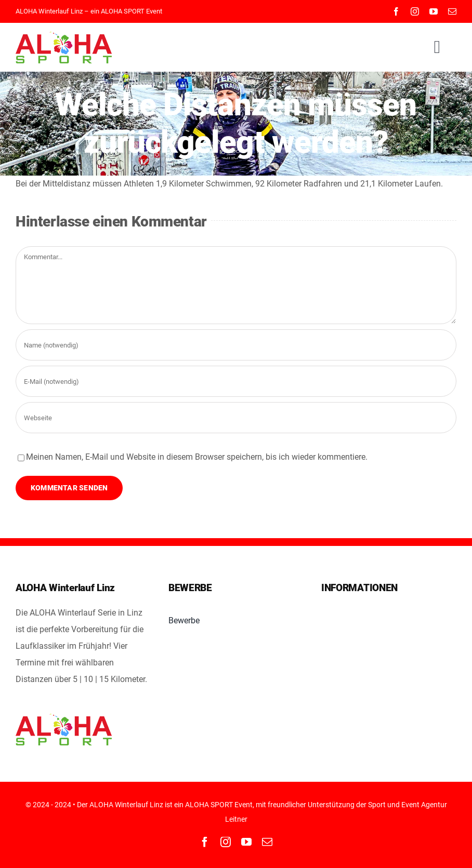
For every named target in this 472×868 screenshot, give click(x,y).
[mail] (452, 11)
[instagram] (415, 11)
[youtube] (434, 11)
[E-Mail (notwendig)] (236, 381)
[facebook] (396, 11)
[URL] (236, 418)
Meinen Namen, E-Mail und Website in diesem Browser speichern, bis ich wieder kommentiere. (197, 457)
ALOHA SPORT (123, 11)
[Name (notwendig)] (236, 345)
